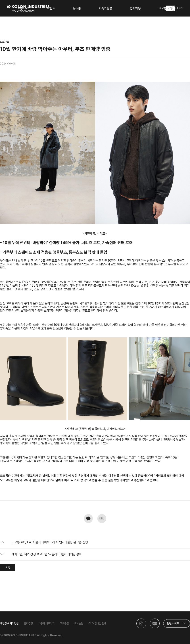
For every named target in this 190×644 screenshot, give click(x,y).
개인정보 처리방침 (9, 623)
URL (102, 519)
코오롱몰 (64, 623)
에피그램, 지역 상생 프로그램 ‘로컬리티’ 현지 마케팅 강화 (47, 554)
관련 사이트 (173, 623)
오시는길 (79, 623)
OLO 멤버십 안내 (97, 623)
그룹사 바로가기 (46, 623)
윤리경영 (28, 623)
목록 (8, 568)
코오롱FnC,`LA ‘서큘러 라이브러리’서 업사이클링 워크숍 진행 (50, 542)
